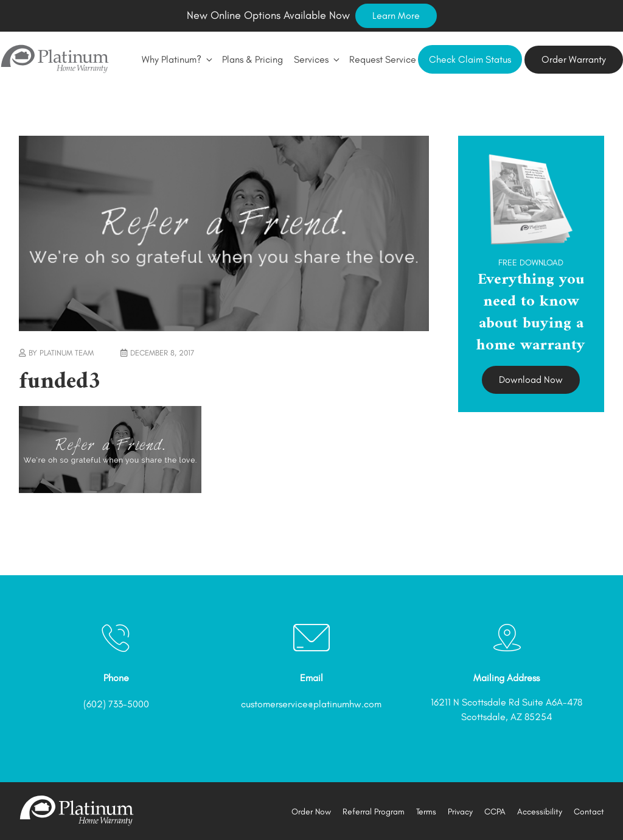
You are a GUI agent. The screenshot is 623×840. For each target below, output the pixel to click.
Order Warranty (574, 59)
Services (316, 59)
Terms (426, 812)
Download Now (531, 380)
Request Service (383, 59)
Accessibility (540, 812)
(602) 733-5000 (116, 704)
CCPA (495, 812)
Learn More (396, 16)
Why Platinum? (176, 59)
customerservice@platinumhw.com (311, 704)
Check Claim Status (470, 59)
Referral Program (374, 812)
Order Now (311, 812)
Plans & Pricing (252, 59)
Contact (589, 812)
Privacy (460, 812)
